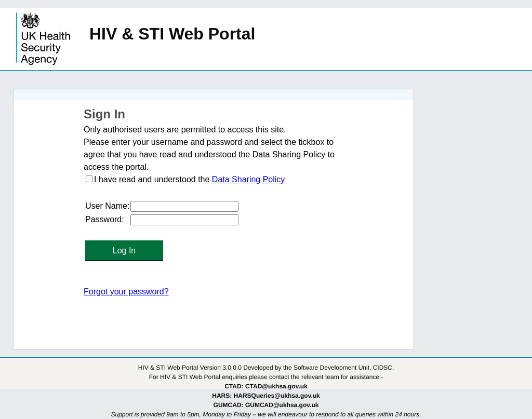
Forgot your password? (126, 292)
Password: (105, 219)
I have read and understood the (153, 179)
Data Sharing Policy (249, 179)
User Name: (107, 206)
